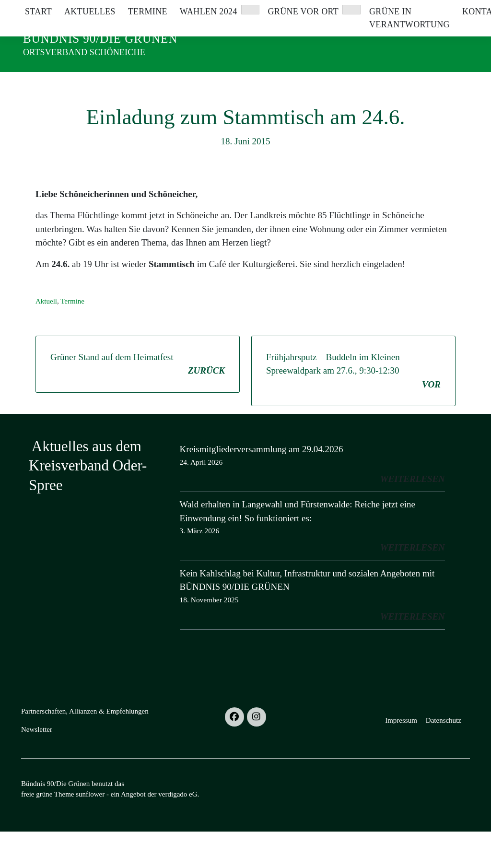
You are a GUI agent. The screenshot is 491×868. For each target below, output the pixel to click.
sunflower (90, 831)
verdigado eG (178, 831)
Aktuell (46, 338)
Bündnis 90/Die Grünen (100, 39)
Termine (72, 338)
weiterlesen (413, 515)
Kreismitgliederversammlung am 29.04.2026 (262, 486)
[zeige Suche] (453, 9)
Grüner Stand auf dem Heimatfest (138, 401)
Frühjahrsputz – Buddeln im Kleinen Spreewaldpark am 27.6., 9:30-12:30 (353, 408)
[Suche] (439, 9)
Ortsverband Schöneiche (84, 52)
